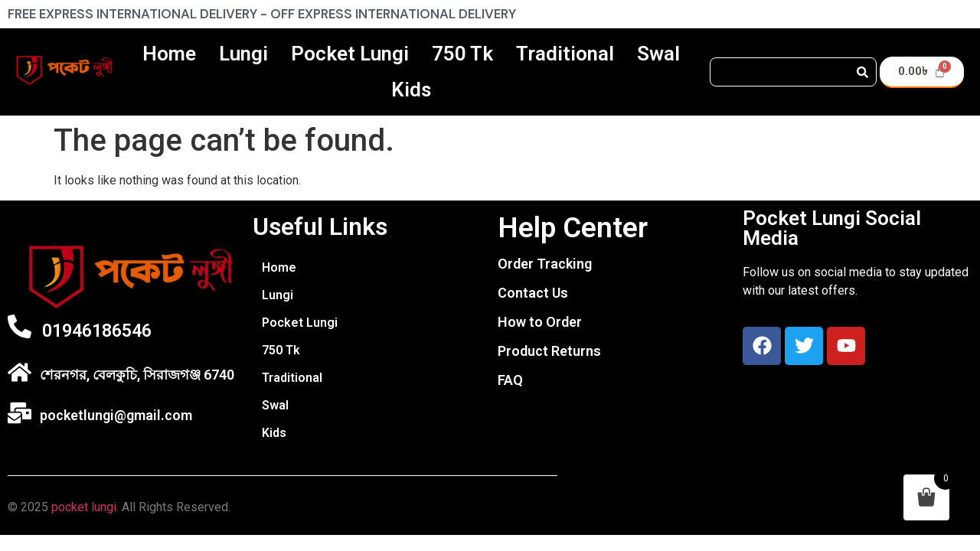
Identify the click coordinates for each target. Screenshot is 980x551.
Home (169, 54)
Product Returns (549, 351)
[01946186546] (20, 326)
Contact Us (533, 293)
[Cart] (922, 72)
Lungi (243, 54)
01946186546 (97, 331)
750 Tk (462, 54)
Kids (411, 90)
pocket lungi (84, 507)
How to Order (540, 322)
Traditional (565, 54)
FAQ (510, 380)
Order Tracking (545, 264)
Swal (658, 54)
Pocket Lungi (350, 54)
